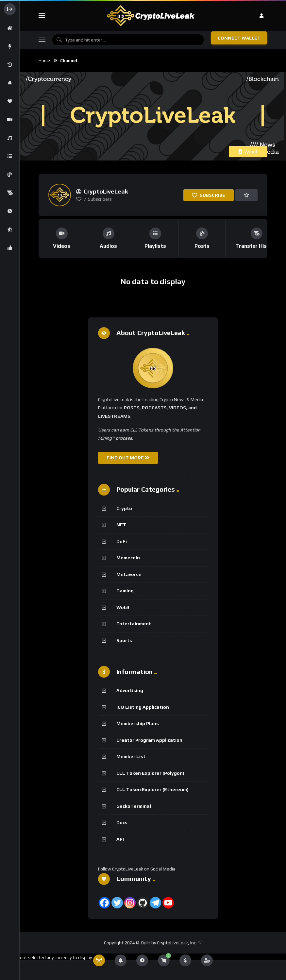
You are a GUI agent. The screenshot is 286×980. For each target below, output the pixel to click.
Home (44, 61)
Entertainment (134, 624)
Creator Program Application (149, 740)
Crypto (124, 508)
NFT (121, 525)
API (120, 839)
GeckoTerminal (134, 806)
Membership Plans (138, 723)
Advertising (130, 690)
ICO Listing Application (143, 707)
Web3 (123, 607)
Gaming (125, 591)
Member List (131, 756)
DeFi (122, 541)
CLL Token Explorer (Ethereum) (152, 789)
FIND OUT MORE (128, 458)
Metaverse (129, 574)
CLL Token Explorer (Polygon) (150, 773)
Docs (122, 822)
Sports (124, 640)
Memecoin (128, 558)
